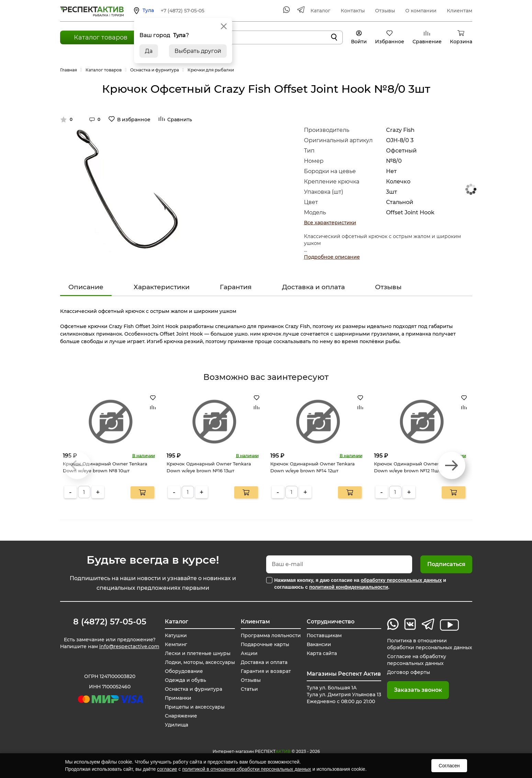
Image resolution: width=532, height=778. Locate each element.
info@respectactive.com (129, 646)
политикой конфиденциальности (349, 587)
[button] (452, 465)
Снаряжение (181, 716)
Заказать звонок (417, 690)
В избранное (134, 120)
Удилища (176, 725)
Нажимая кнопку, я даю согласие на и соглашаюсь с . (360, 584)
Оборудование (183, 671)
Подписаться (446, 564)
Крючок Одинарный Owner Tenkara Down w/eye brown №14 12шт (313, 467)
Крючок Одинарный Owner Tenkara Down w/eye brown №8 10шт (105, 467)
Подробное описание (332, 257)
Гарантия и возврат (264, 671)
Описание (86, 287)
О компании (421, 11)
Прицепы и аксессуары (194, 707)
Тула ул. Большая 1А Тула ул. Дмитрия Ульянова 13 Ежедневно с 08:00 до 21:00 (343, 695)
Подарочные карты (264, 644)
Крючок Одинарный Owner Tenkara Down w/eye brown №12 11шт (416, 467)
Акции (247, 653)
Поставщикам (323, 635)
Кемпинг (176, 644)
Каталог (320, 11)
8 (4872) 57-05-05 (110, 622)
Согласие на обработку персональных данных (415, 660)
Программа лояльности (270, 635)
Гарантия (236, 287)
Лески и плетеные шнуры (197, 653)
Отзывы (385, 11)
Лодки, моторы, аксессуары (199, 662)
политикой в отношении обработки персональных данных (246, 769)
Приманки (178, 698)
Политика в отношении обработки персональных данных (429, 644)
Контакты (353, 11)
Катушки (175, 635)
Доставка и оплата (313, 287)
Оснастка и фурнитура (193, 689)
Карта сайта (320, 653)
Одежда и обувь (185, 680)
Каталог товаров (101, 37)
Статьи (248, 689)
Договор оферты (407, 672)
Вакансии (317, 644)
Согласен (449, 766)
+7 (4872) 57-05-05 (183, 11)
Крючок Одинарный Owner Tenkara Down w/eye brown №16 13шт (209, 467)
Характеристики (162, 287)
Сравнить (180, 120)
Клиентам (460, 11)
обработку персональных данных (401, 580)
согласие (167, 769)
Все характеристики (330, 223)
